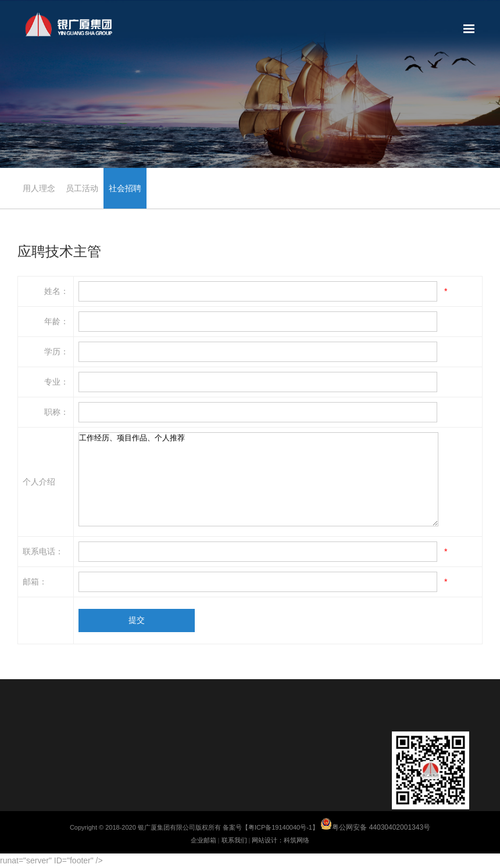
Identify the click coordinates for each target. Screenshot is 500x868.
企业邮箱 (203, 840)
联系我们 (234, 840)
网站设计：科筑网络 (281, 840)
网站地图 (469, 29)
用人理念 (39, 188)
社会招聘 (125, 188)
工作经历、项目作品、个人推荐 (259, 479)
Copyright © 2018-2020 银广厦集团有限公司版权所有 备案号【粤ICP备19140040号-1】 (250, 827)
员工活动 (82, 188)
